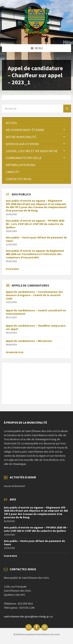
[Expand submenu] (64, 130)
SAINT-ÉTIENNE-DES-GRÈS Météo (36, 382)
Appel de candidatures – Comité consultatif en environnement (36, 312)
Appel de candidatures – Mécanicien (29, 341)
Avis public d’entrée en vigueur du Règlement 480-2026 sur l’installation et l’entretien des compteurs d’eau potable (35, 254)
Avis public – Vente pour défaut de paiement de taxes (36, 239)
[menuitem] (36, 123)
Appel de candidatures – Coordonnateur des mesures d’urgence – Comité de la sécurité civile (34, 295)
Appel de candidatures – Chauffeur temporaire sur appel (36, 327)
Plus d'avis (12, 269)
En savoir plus (15, 352)
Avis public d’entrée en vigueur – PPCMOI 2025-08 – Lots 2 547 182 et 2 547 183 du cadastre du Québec (35, 224)
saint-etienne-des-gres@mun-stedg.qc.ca (28, 616)
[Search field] (36, 109)
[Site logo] (36, 37)
